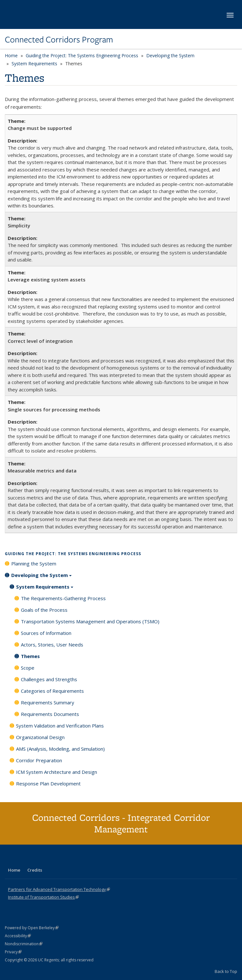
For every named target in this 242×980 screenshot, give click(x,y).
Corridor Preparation (39, 760)
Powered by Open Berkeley (32, 928)
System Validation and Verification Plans (60, 726)
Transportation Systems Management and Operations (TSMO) (90, 621)
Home (11, 55)
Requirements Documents (50, 714)
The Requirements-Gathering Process (63, 598)
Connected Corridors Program (59, 40)
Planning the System (34, 563)
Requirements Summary (48, 702)
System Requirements (34, 64)
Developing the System (170, 55)
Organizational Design (40, 737)
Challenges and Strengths (49, 679)
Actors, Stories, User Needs (52, 645)
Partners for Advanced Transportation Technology (59, 889)
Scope (28, 668)
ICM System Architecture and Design (57, 772)
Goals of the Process (44, 610)
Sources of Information (46, 633)
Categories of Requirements (52, 691)
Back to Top (226, 971)
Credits (35, 870)
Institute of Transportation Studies (43, 897)
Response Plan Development (48, 783)
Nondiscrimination (24, 944)
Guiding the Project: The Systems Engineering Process (82, 55)
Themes (30, 656)
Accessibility (18, 936)
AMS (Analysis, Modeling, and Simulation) (60, 749)
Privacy (13, 952)
